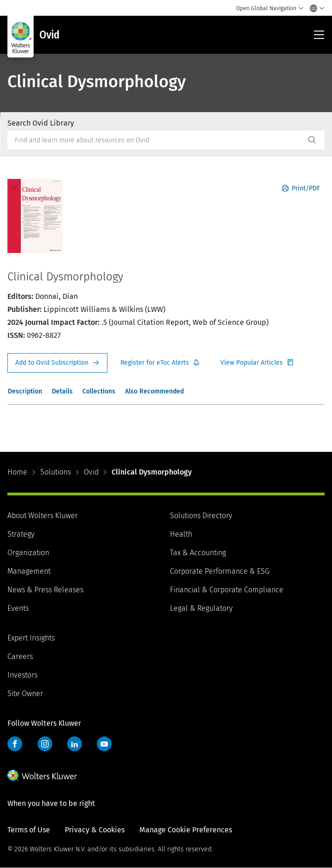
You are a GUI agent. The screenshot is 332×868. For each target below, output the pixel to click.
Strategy (21, 534)
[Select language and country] (315, 8)
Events (18, 608)
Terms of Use (29, 830)
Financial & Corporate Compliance (227, 590)
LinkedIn (75, 744)
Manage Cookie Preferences (186, 830)
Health (181, 534)
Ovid (91, 472)
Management (29, 571)
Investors (22, 675)
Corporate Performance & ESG (220, 571)
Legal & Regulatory (201, 608)
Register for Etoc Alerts (160, 363)
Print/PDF (301, 188)
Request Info (57, 363)
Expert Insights (31, 638)
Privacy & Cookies (95, 830)
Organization (28, 553)
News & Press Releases (45, 590)
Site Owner (25, 694)
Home (17, 472)
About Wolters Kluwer (43, 516)
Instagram (45, 744)
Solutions (56, 472)
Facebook (15, 744)
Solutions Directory (201, 516)
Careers (20, 656)
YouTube (104, 744)
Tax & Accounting (198, 553)
